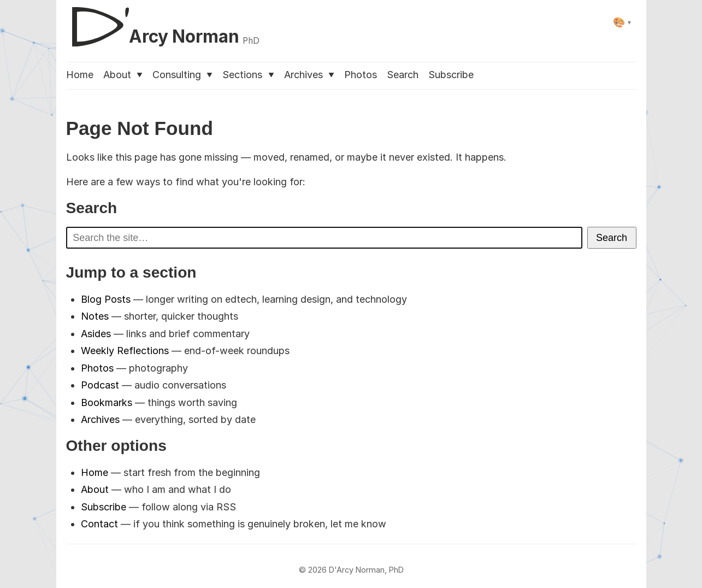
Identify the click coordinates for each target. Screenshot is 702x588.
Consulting (182, 75)
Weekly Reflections (125, 351)
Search (403, 75)
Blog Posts (106, 299)
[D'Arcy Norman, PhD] (163, 22)
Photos (361, 75)
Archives (309, 75)
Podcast (100, 385)
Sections (248, 75)
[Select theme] (622, 22)
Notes (95, 316)
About (123, 75)
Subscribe (451, 75)
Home (80, 75)
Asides (96, 334)
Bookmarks (107, 402)
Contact (99, 524)
